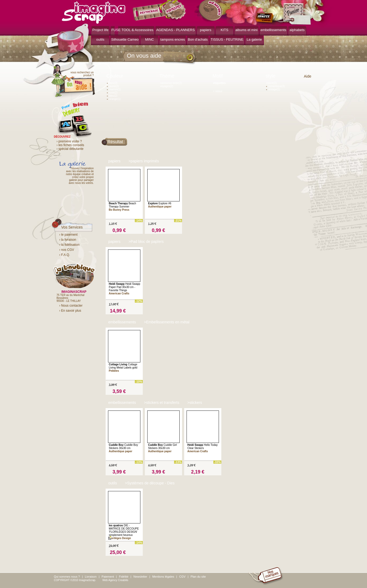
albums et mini (247, 30)
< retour (218, 91)
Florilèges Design (120, 538)
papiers (206, 30)
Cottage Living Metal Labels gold (123, 366)
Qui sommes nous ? (67, 577)
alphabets (297, 30)
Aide (308, 76)
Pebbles (114, 371)
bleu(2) (112, 96)
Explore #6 (160, 203)
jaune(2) (113, 86)
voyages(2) (167, 86)
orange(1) (114, 99)
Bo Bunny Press (119, 210)
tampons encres (173, 39)
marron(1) (114, 89)
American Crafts (119, 293)
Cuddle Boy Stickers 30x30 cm (123, 447)
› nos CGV (67, 250)
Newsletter (140, 577)
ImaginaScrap (94, 12)
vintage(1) (273, 89)
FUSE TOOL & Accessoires (132, 30)
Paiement (108, 577)
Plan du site (198, 577)
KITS (224, 30)
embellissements (273, 30)
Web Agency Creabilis (115, 580)
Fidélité (124, 577)
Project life (100, 30)
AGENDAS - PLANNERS (176, 30)
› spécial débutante (70, 149)
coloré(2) (271, 83)
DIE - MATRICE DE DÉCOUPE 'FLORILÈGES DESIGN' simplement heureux (124, 530)
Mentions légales (163, 577)
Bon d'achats (198, 39)
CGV (182, 577)
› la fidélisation (69, 245)
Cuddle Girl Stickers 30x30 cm (162, 447)
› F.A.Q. (65, 255)
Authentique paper (160, 207)
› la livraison (68, 240)
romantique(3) (275, 86)
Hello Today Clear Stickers (202, 447)
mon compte (265, 18)
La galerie (254, 39)
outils (100, 39)
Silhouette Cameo (125, 39)
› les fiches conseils (70, 145)
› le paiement (68, 235)
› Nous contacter (71, 306)
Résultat (115, 142)
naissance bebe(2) (171, 83)
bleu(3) (112, 83)
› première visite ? (69, 141)
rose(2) (112, 93)
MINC (150, 39)
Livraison (91, 577)
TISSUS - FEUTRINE (227, 39)
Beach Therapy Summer (122, 205)
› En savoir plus (70, 311)
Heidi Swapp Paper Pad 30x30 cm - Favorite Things (124, 287)
